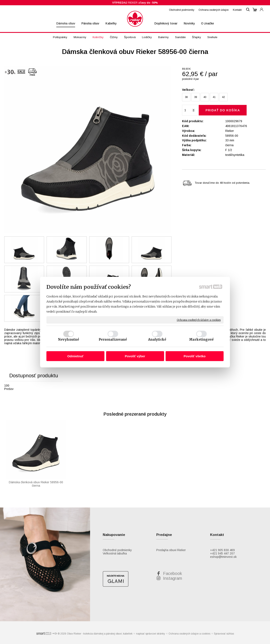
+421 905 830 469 (222, 550)
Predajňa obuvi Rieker (171, 550)
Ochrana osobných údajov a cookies (199, 320)
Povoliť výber (135, 356)
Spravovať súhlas (224, 634)
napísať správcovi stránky (151, 634)
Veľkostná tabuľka (115, 553)
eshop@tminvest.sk (223, 557)
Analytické (157, 339)
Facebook (173, 573)
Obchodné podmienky (117, 550)
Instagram (173, 578)
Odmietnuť (75, 356)
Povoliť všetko (195, 356)
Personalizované (113, 339)
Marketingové (201, 339)
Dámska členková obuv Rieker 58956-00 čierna (36, 484)
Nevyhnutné (69, 339)
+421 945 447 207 (222, 553)
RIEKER (135, 3)
